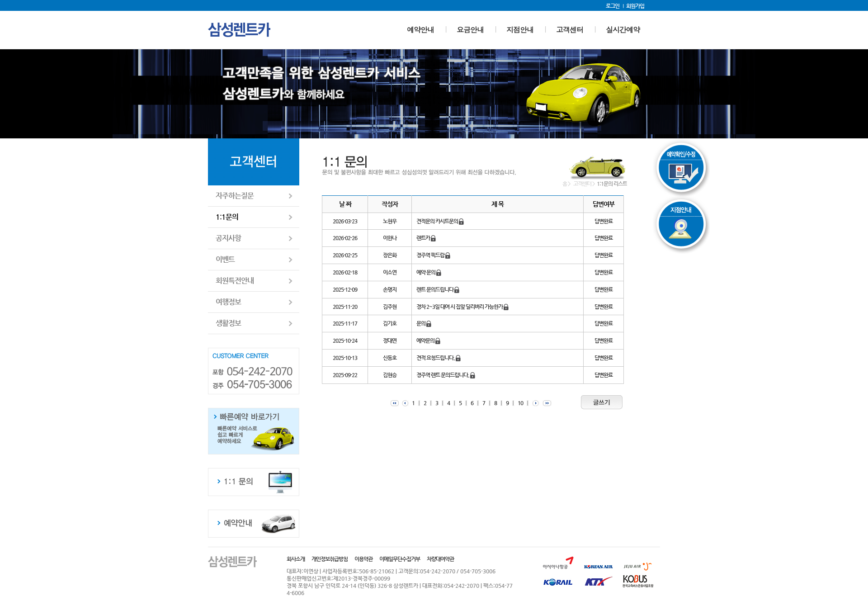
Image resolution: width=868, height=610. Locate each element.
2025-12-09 (345, 289)
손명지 (390, 289)
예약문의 (428, 340)
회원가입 (635, 6)
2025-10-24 (345, 340)
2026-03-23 (345, 221)
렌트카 (426, 238)
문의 (424, 323)
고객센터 (570, 30)
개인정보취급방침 (330, 559)
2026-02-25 (345, 255)
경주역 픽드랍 (433, 255)
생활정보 (228, 323)
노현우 (390, 221)
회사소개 (296, 559)
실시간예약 (623, 30)
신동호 (390, 358)
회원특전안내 (235, 281)
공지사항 (228, 238)
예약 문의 (429, 272)
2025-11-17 (345, 323)
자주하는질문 (235, 196)
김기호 (390, 323)
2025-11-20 (345, 307)
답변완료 (604, 221)
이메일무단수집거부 (400, 559)
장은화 (390, 255)
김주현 (390, 307)
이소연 (390, 272)
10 (520, 403)
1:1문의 (227, 217)
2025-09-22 (345, 375)
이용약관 (363, 559)
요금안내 (470, 30)
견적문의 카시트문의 (440, 221)
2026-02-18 (345, 272)
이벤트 (225, 259)
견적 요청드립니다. (439, 358)
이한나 (390, 238)
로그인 (613, 6)
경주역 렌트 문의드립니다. (446, 375)
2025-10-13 (345, 358)
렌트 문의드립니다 (438, 289)
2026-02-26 (345, 238)
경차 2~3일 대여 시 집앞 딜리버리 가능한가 (462, 307)
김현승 (390, 375)
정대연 (390, 340)
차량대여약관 (440, 559)
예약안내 (420, 30)
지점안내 (520, 30)
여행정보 (228, 302)
